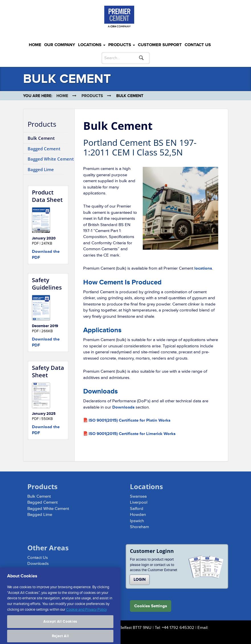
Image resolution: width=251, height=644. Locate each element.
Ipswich (137, 521)
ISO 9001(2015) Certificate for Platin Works (129, 420)
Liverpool (139, 502)
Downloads (123, 407)
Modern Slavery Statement (52, 576)
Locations (92, 45)
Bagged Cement (44, 149)
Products (122, 45)
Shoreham (139, 527)
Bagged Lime (41, 169)
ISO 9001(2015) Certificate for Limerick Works (132, 434)
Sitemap (35, 570)
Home (35, 45)
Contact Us (198, 45)
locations (203, 268)
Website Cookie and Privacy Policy (59, 582)
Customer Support (160, 45)
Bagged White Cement (51, 159)
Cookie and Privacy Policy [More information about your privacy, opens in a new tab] (86, 626)
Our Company (60, 45)
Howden (138, 515)
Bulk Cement (41, 138)
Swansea (138, 496)
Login (140, 580)
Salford (137, 509)
